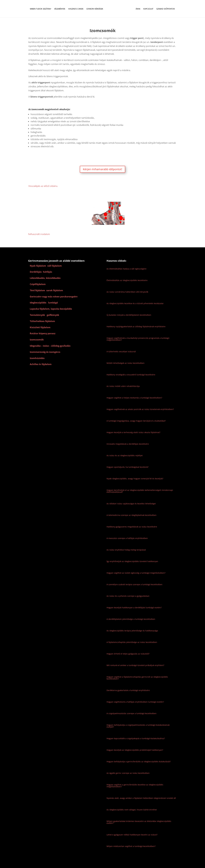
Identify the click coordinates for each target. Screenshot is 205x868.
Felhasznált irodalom (39, 234)
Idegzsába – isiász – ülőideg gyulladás (50, 346)
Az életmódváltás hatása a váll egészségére (126, 269)
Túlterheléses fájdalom (42, 321)
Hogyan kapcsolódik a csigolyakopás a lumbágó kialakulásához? (136, 738)
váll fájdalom (55, 266)
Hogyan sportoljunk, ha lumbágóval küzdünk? (128, 467)
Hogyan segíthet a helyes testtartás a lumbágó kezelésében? (134, 398)
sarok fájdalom (55, 290)
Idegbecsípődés (38, 303)
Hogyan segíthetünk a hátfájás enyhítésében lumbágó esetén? (135, 702)
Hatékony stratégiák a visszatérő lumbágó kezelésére (131, 375)
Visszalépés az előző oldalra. (43, 186)
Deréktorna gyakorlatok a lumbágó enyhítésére (128, 690)
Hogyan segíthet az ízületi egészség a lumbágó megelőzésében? (136, 573)
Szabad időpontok (166, 9)
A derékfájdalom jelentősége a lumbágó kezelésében (131, 619)
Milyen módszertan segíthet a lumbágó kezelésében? (131, 846)
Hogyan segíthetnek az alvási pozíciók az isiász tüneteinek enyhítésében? (140, 409)
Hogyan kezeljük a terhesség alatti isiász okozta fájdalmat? (133, 432)
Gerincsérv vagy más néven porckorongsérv (54, 297)
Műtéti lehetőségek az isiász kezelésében (126, 363)
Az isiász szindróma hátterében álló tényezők (127, 292)
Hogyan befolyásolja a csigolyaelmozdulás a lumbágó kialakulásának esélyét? (138, 726)
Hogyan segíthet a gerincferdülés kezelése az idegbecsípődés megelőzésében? (135, 786)
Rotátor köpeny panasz (43, 333)
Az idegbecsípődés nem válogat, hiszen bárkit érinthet (132, 810)
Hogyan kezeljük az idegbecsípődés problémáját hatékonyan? (135, 750)
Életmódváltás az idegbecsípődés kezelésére (127, 280)
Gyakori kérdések (95, 9)
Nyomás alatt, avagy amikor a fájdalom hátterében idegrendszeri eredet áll (141, 798)
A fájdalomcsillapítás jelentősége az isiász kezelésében (132, 642)
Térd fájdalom (37, 290)
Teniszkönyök (37, 315)
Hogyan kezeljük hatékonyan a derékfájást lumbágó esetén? (134, 608)
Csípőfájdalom (38, 284)
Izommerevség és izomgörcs (45, 352)
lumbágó (53, 303)
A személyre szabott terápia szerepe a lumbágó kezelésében (134, 584)
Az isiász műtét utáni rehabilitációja (123, 386)
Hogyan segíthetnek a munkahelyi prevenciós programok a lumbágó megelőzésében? (138, 339)
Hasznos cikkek (76, 9)
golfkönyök (53, 315)
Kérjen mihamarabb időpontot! (102, 169)
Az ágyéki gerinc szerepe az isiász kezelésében (128, 773)
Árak (138, 9)
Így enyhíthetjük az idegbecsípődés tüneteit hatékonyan (132, 561)
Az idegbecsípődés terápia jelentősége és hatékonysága (132, 631)
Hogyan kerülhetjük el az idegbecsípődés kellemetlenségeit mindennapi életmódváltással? (140, 491)
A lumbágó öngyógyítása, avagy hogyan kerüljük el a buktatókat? (136, 421)
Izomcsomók (37, 340)
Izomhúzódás (37, 358)
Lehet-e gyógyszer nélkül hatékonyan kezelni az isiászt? (132, 835)
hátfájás (47, 272)
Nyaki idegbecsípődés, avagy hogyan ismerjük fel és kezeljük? (135, 479)
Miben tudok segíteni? (40, 9)
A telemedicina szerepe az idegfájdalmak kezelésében (132, 515)
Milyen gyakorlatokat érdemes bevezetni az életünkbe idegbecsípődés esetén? (139, 822)
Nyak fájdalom (38, 266)
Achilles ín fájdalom (41, 364)
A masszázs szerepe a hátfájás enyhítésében (127, 538)
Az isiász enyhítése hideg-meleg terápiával (126, 550)
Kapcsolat (149, 9)
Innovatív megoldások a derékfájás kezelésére (128, 444)
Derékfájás (36, 272)
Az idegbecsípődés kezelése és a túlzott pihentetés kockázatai (135, 303)
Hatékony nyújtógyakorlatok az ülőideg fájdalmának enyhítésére (136, 326)
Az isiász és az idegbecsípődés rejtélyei (125, 455)
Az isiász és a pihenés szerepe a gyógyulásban (128, 596)
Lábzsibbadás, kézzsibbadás (45, 278)
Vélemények (59, 9)
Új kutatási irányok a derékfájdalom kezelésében (129, 315)
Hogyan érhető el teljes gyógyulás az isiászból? (128, 654)
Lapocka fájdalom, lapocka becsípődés (51, 309)
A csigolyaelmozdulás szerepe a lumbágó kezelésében (132, 713)
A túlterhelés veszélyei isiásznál (121, 352)
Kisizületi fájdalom (40, 327)
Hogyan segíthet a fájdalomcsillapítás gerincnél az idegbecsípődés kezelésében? (137, 678)
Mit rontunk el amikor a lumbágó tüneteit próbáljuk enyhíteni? (135, 665)
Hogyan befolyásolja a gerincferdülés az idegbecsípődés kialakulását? (139, 762)
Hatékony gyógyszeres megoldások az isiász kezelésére (132, 527)
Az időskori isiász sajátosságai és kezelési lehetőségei (131, 504)
